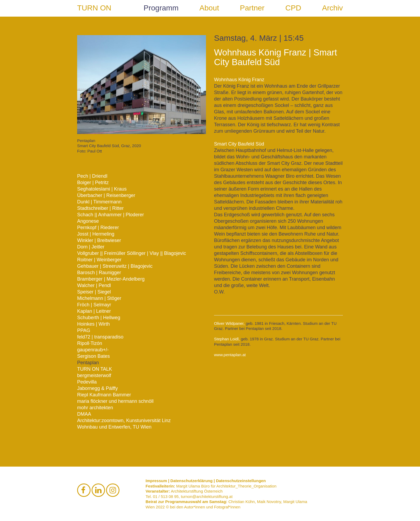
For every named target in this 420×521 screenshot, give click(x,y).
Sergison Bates (93, 356)
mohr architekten (95, 408)
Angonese (88, 221)
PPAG (84, 330)
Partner (252, 8)
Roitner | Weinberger (99, 260)
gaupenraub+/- (93, 350)
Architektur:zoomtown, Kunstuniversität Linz (124, 420)
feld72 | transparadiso (100, 337)
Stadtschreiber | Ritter (100, 208)
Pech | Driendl (92, 176)
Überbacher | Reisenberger (106, 195)
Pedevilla (87, 382)
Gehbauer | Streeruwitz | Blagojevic (115, 266)
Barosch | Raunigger (99, 273)
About (209, 8)
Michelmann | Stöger (99, 298)
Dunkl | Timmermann (99, 202)
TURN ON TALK (95, 369)
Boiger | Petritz (93, 183)
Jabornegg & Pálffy (97, 388)
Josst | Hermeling (96, 234)
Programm (161, 8)
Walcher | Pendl (94, 285)
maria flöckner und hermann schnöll (115, 401)
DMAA (84, 414)
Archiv (332, 8)
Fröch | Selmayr (94, 305)
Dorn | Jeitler (91, 247)
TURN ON (94, 8)
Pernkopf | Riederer (98, 228)
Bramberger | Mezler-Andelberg (111, 279)
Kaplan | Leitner (94, 311)
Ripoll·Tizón (90, 343)
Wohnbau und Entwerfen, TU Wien (114, 427)
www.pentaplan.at (230, 355)
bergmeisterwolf (94, 375)
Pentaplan (88, 363)
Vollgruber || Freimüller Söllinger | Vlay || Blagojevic (132, 253)
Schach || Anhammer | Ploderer (110, 215)
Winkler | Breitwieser (99, 240)
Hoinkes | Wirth (93, 324)
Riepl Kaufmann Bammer (104, 395)
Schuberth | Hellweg (99, 318)
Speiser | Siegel (94, 292)
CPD (293, 8)
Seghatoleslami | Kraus (102, 189)
